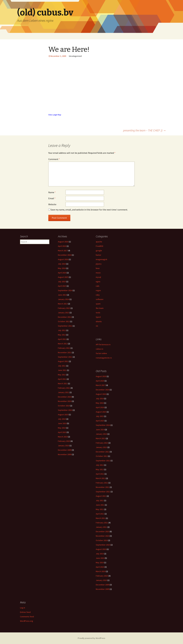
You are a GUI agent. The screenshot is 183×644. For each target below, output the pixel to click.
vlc (97, 326)
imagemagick (102, 259)
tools (98, 313)
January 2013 (63, 313)
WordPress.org (27, 621)
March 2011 (63, 383)
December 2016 (65, 255)
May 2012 (62, 335)
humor (99, 255)
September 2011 (65, 357)
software (100, 299)
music (98, 273)
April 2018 (62, 246)
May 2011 (62, 375)
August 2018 (63, 242)
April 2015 (62, 286)
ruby (98, 295)
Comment (54, 159)
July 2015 (62, 282)
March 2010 (63, 437)
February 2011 (64, 388)
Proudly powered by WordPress (91, 638)
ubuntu (99, 321)
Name (52, 192)
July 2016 (62, 264)
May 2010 (62, 428)
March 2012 (63, 344)
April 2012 (62, 339)
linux (98, 268)
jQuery (99, 264)
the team (100, 308)
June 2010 (62, 423)
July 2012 (62, 330)
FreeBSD (100, 246)
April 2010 (62, 432)
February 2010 (64, 441)
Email (52, 198)
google (99, 251)
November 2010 (65, 401)
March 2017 (63, 251)
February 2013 (64, 308)
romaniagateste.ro (104, 358)
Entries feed (25, 612)
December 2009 (65, 450)
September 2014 (65, 290)
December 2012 (65, 317)
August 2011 (63, 361)
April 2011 (62, 379)
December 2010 (65, 397)
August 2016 (63, 259)
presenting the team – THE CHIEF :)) (144, 130)
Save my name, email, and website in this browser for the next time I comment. (89, 210)
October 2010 (64, 406)
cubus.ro (100, 349)
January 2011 (63, 392)
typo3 (98, 317)
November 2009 (65, 454)
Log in (23, 608)
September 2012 (65, 326)
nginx (98, 282)
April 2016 (62, 273)
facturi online (101, 353)
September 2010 (65, 410)
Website (52, 204)
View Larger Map (55, 115)
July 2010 (62, 419)
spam (98, 304)
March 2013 (63, 304)
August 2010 (63, 415)
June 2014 (62, 295)
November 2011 (65, 352)
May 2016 (62, 268)
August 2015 (63, 277)
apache (99, 242)
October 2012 (64, 321)
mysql (98, 277)
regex (98, 290)
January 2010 (63, 446)
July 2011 (62, 366)
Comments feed (27, 617)
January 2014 (63, 299)
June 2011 (62, 370)
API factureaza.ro (103, 344)
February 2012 (64, 348)
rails (98, 286)
